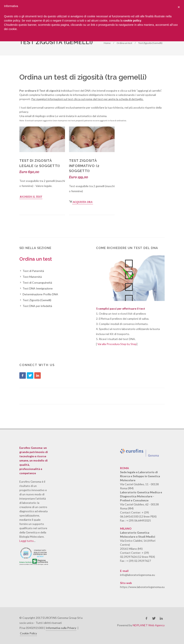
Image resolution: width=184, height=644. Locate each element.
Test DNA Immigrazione (38, 288)
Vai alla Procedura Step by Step (117, 344)
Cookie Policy (28, 633)
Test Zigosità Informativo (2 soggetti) (84, 166)
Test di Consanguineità (37, 283)
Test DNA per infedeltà (37, 306)
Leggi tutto (27, 541)
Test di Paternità (33, 271)
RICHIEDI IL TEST (31, 197)
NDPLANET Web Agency (149, 625)
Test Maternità (32, 277)
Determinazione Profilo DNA (40, 294)
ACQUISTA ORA (83, 202)
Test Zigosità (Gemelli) (150, 43)
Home (107, 43)
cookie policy (132, 21)
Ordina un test (124, 43)
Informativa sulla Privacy (61, 628)
